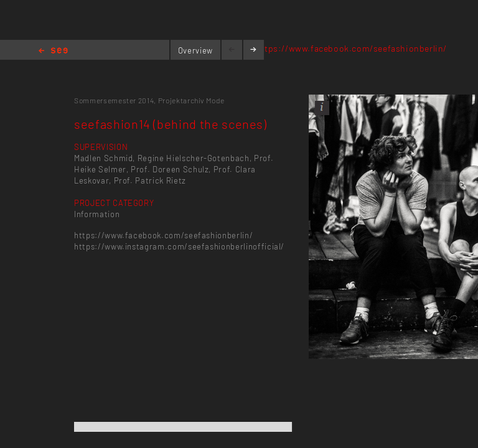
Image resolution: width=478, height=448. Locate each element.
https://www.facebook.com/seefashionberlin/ (351, 48)
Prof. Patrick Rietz (150, 180)
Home (53, 51)
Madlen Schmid (103, 158)
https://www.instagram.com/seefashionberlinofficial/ (179, 246)
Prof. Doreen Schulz (170, 169)
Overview (195, 50)
